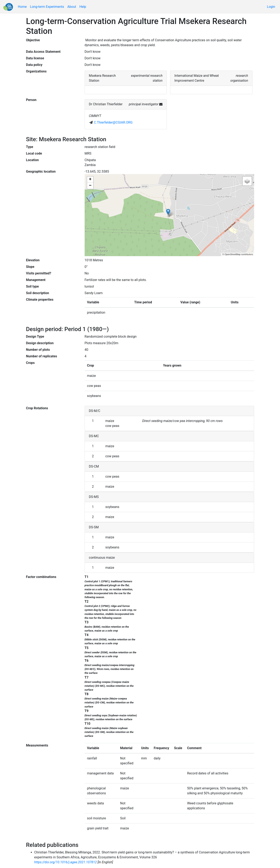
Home (22, 7)
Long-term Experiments (47, 7)
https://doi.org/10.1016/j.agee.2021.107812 (66, 862)
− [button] (90, 186)
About (72, 7)
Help (83, 7)
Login (271, 7)
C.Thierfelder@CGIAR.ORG (113, 122)
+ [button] (90, 180)
